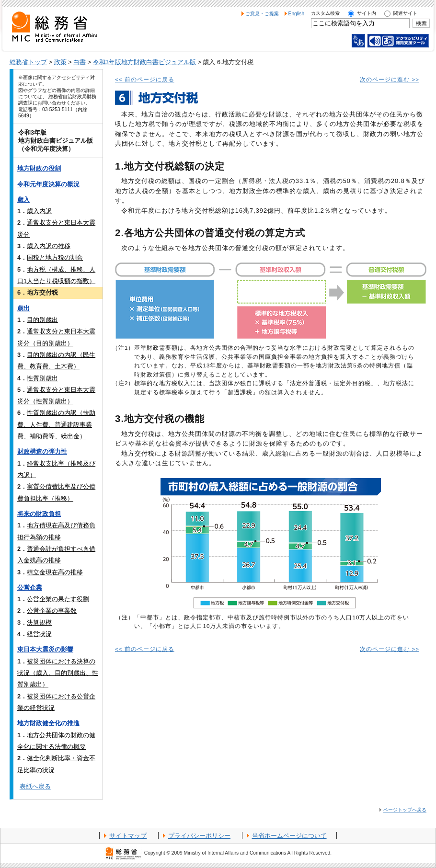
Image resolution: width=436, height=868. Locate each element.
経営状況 (39, 634)
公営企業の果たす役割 (58, 599)
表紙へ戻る (35, 786)
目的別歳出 (42, 320)
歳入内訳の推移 (49, 246)
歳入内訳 (39, 211)
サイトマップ (128, 836)
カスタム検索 (325, 13)
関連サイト (405, 13)
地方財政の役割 (39, 168)
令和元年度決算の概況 (48, 184)
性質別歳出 (42, 378)
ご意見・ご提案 (262, 14)
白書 (80, 62)
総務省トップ (28, 62)
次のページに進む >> (390, 80)
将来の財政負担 (39, 514)
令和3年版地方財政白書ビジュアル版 (144, 62)
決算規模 (39, 622)
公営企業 (30, 588)
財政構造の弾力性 (42, 451)
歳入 (23, 200)
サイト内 (367, 13)
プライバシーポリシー (199, 836)
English (297, 14)
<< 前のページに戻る (145, 80)
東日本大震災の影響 (45, 649)
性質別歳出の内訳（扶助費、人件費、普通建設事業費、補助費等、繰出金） (56, 424)
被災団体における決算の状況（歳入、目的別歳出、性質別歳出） (58, 673)
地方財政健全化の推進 (48, 723)
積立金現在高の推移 (55, 572)
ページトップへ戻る (405, 810)
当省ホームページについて (289, 836)
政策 (60, 62)
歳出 (23, 308)
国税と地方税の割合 (55, 257)
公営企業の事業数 (52, 611)
